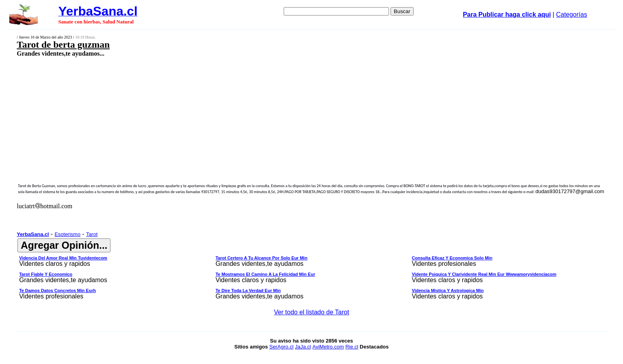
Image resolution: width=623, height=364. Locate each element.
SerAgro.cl (282, 347)
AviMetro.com (328, 347)
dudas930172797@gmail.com (570, 191)
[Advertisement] (244, 114)
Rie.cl (352, 347)
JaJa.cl (303, 347)
